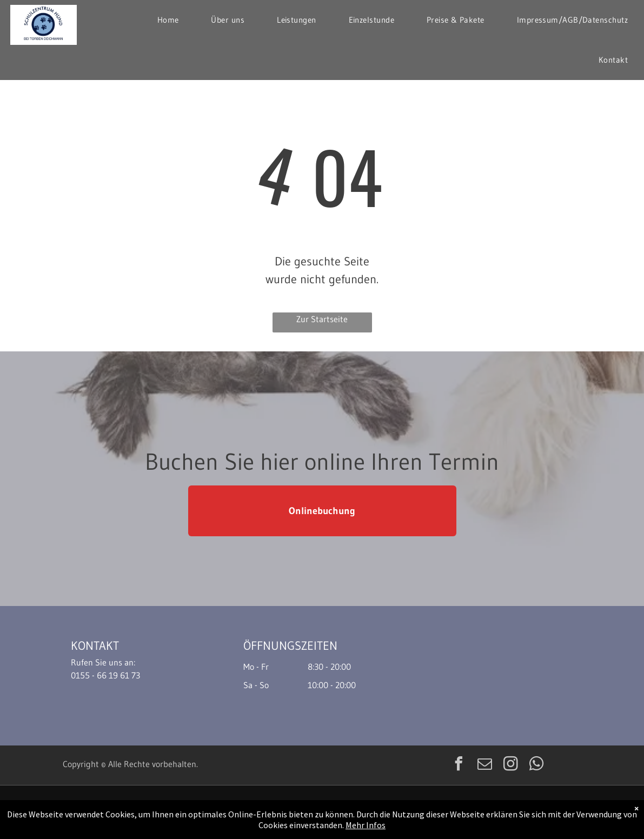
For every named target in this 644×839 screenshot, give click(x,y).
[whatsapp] (537, 765)
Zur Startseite (322, 319)
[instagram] (511, 765)
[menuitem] (168, 20)
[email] (485, 765)
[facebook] (459, 765)
